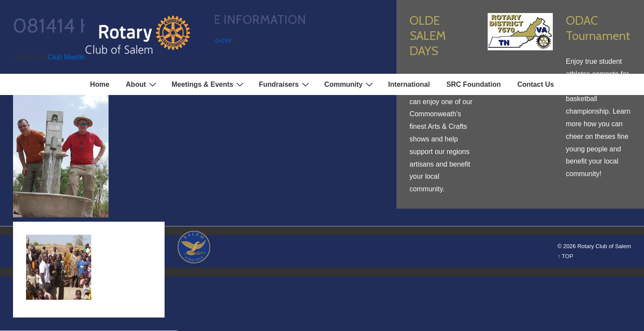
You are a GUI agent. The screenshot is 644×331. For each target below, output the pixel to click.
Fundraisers (285, 84)
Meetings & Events (209, 84)
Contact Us (535, 84)
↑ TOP (565, 256)
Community (350, 84)
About (142, 84)
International (409, 84)
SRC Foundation (474, 84)
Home (99, 84)
